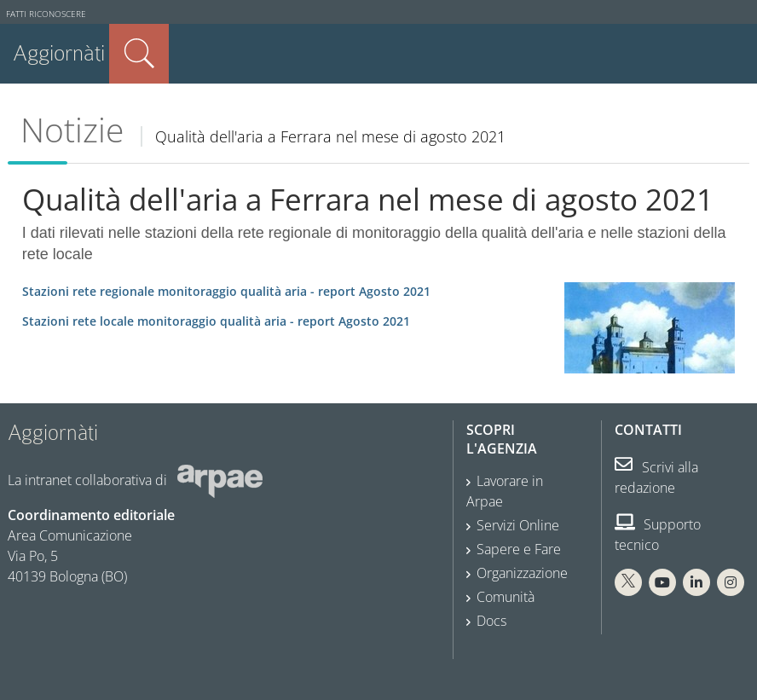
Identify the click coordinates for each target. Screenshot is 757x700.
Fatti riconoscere (46, 14)
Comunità (506, 597)
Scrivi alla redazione (656, 477)
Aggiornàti (59, 53)
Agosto (226, 291)
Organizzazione (522, 573)
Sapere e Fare (519, 549)
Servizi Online (518, 525)
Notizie (72, 130)
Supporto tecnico (658, 535)
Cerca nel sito (139, 54)
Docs (491, 621)
